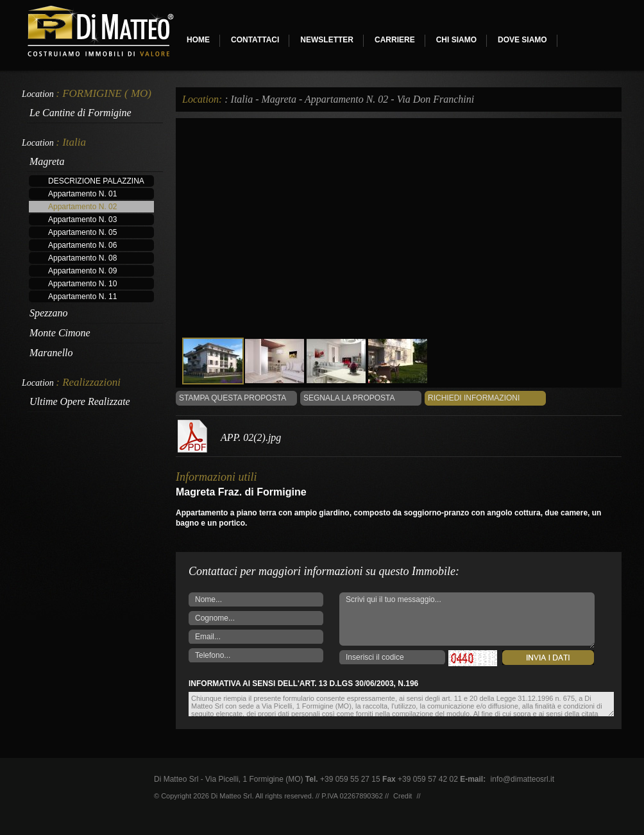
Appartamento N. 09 (82, 271)
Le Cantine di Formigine (80, 113)
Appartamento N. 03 (82, 220)
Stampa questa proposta (233, 398)
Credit (402, 796)
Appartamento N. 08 (82, 258)
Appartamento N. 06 (82, 245)
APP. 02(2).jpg (251, 437)
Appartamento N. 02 (82, 207)
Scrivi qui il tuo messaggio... (467, 620)
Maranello (51, 353)
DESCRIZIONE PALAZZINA (96, 181)
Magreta (47, 161)
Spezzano (49, 313)
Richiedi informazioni (474, 398)
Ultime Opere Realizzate (80, 401)
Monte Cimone (60, 333)
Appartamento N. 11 (82, 297)
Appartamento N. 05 (82, 232)
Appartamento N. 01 (82, 194)
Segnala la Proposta (349, 398)
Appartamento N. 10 (82, 284)
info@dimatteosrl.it (523, 779)
